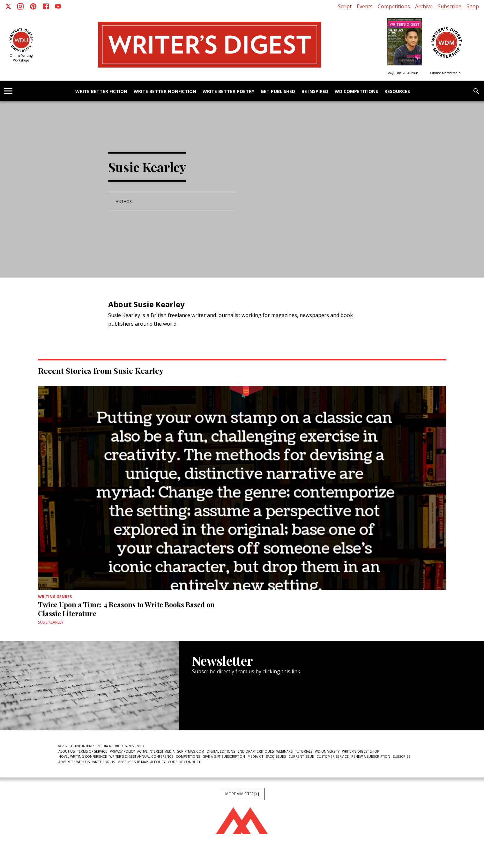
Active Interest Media (156, 751)
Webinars (284, 751)
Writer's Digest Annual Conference (141, 756)
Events (365, 6)
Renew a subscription (371, 756)
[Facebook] (46, 6)
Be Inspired (315, 92)
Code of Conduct (184, 762)
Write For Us (104, 762)
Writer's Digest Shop (361, 751)
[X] (8, 6)
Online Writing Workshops (21, 58)
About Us (67, 751)
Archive (424, 6)
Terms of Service (92, 751)
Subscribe (450, 6)
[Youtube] (58, 6)
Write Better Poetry (228, 92)
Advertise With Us (74, 762)
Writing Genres (55, 597)
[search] (476, 91)
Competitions (394, 6)
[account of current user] (8, 91)
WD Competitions (356, 92)
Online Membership (445, 73)
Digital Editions (221, 751)
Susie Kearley (51, 622)
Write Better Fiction (101, 92)
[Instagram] (20, 6)
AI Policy (158, 762)
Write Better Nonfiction (165, 92)
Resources (397, 92)
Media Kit (255, 756)
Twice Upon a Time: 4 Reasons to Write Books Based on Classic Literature (126, 609)
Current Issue (301, 756)
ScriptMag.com (191, 751)
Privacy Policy (122, 751)
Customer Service (333, 756)
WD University (327, 751)
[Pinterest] (33, 6)
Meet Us (124, 762)
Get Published (278, 92)
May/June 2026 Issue (403, 73)
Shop (473, 6)
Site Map (141, 762)
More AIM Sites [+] (242, 794)
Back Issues (276, 756)
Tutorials (304, 751)
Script (345, 6)
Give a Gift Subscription (224, 756)
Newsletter (215, 711)
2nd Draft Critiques (256, 751)
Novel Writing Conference (83, 756)
